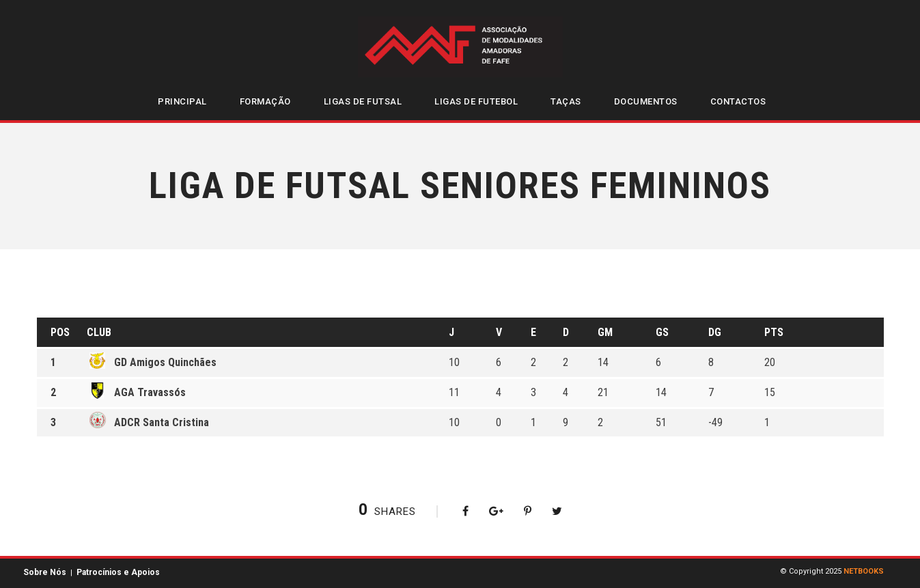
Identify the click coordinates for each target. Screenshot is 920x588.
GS (662, 332)
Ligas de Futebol (476, 101)
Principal (182, 101)
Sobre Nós (45, 572)
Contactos (738, 101)
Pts (774, 332)
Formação (265, 101)
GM (605, 332)
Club (99, 332)
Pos (60, 332)
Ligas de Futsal (363, 101)
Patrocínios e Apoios (118, 572)
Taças (566, 101)
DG (715, 332)
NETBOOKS (864, 571)
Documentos (646, 101)
